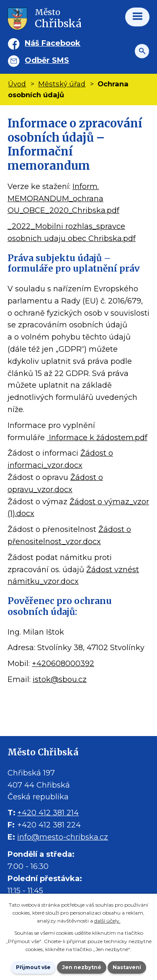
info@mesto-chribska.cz (63, 837)
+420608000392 (63, 664)
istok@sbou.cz (60, 679)
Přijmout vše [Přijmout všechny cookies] (33, 967)
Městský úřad (62, 84)
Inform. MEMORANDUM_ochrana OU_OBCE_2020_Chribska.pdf (63, 199)
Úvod (17, 84)
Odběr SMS (47, 60)
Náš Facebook (53, 43)
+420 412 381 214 (48, 813)
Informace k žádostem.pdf (97, 438)
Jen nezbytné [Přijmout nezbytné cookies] (82, 967)
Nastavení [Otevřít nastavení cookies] (127, 967)
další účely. (107, 921)
